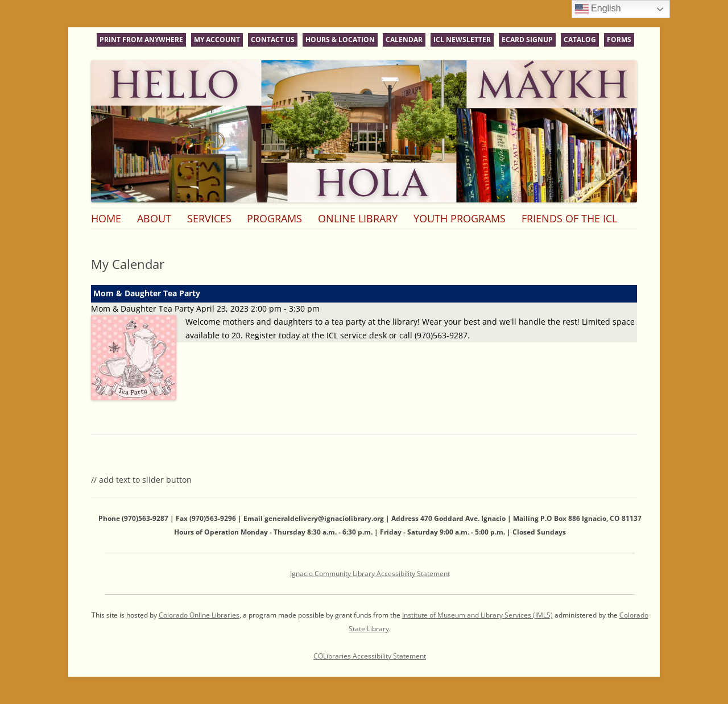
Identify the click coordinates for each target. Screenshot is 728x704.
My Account (217, 40)
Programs (274, 218)
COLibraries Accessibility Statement (370, 656)
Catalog (580, 40)
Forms (619, 40)
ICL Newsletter (462, 40)
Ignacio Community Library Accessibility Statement (370, 573)
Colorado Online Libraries (199, 615)
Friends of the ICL (569, 218)
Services (209, 218)
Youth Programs (460, 218)
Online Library (358, 218)
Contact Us (273, 40)
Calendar (404, 40)
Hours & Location (340, 40)
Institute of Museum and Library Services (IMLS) (477, 615)
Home (106, 218)
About (154, 218)
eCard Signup (527, 40)
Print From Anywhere (141, 40)
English (598, 9)
